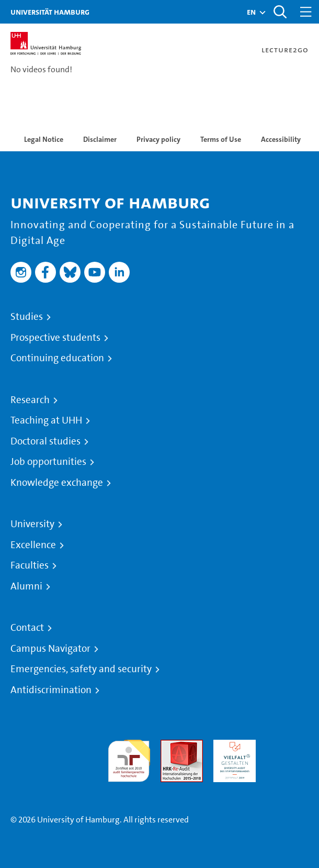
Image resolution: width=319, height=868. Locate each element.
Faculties (30, 565)
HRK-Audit (232, 746)
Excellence (33, 545)
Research (30, 400)
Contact (27, 628)
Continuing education (57, 358)
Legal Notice (44, 139)
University (32, 524)
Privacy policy (158, 139)
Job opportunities (48, 462)
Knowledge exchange (57, 483)
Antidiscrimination (51, 690)
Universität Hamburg (50, 12)
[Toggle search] (280, 12)
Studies (27, 317)
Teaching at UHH (46, 420)
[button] (251, 12)
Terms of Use (221, 139)
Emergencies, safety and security (81, 669)
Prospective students (55, 338)
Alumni (26, 586)
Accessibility (281, 139)
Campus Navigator (50, 649)
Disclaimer (100, 139)
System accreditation (287, 752)
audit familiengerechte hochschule (129, 758)
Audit (170, 746)
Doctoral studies (45, 441)
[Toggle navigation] (306, 12)
